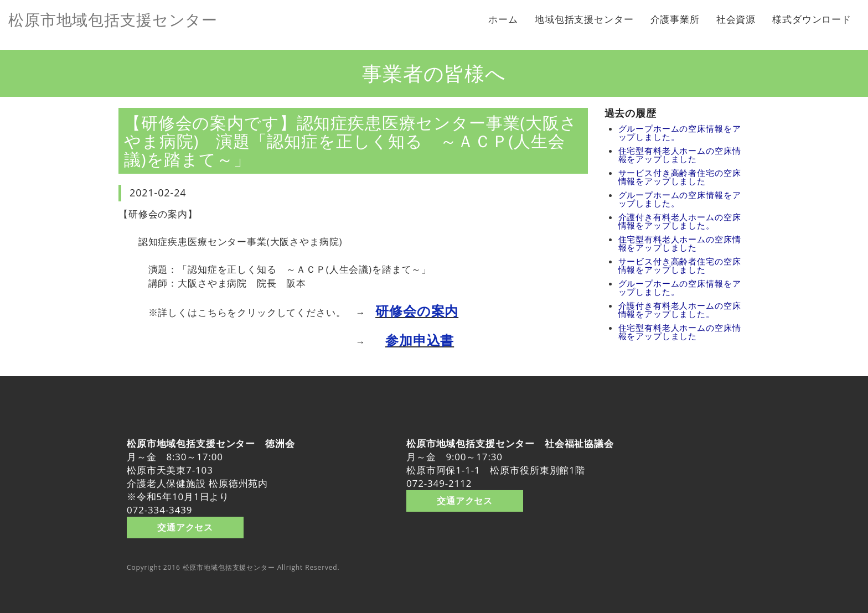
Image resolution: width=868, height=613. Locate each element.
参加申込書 (420, 340)
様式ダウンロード (812, 19)
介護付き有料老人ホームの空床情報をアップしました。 (680, 221)
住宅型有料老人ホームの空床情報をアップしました (680, 155)
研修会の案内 (417, 311)
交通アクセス (185, 527)
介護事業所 (675, 19)
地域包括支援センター (584, 19)
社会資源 (736, 19)
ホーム (503, 19)
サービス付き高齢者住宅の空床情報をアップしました (680, 177)
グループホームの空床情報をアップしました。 (680, 133)
